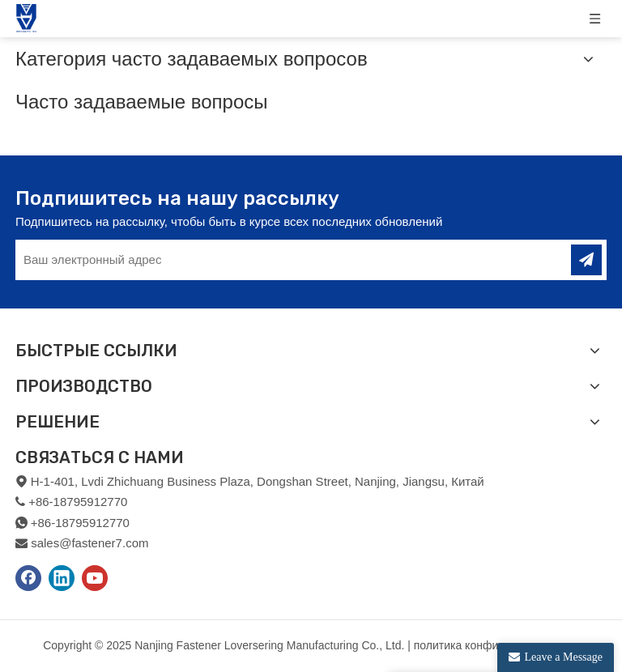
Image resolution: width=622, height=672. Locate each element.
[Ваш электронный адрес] (281, 260)
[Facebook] (28, 578)
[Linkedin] (62, 578)
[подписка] (586, 260)
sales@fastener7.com (89, 543)
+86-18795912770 (80, 523)
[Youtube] (95, 578)
